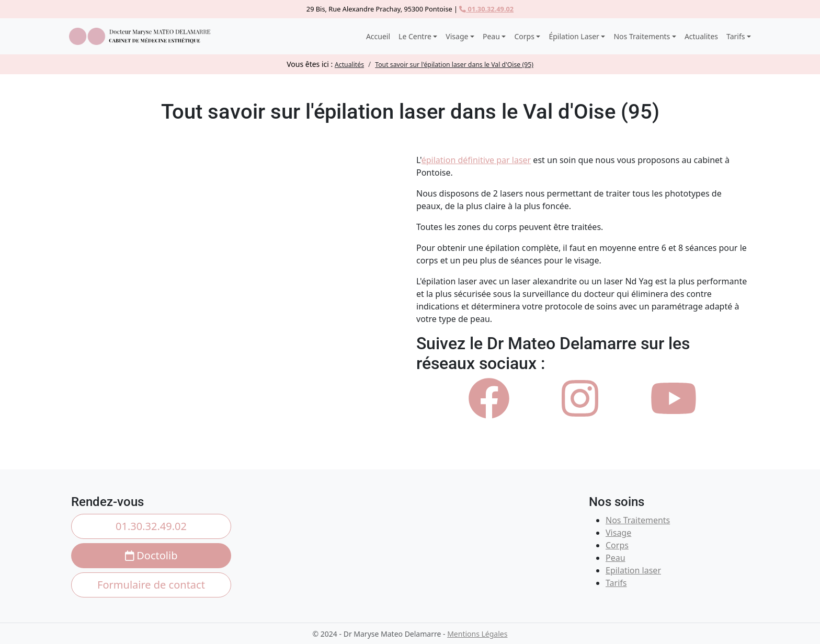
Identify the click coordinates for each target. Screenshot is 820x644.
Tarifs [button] (736, 36)
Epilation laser (633, 570)
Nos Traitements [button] (642, 36)
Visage (618, 533)
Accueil (378, 36)
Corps (617, 545)
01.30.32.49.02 (486, 9)
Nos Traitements (638, 520)
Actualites (701, 36)
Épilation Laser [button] (574, 36)
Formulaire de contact (151, 585)
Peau (616, 558)
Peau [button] (491, 36)
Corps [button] (524, 36)
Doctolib (151, 555)
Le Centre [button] (415, 36)
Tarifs (616, 583)
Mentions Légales (477, 634)
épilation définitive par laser (476, 160)
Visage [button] (457, 36)
